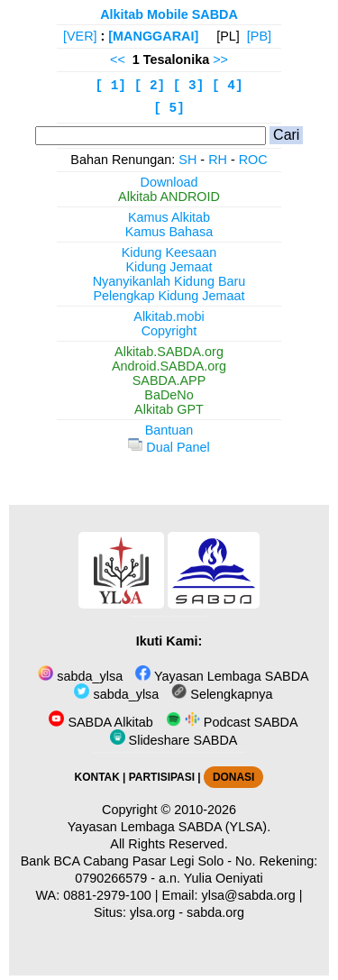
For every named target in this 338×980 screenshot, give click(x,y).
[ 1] (110, 86)
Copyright (169, 331)
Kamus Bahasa (169, 232)
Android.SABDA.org (169, 366)
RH (218, 160)
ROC (253, 160)
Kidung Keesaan (169, 252)
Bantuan (169, 430)
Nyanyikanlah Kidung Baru (169, 281)
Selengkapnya (222, 694)
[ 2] (150, 86)
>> (220, 60)
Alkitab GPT (169, 409)
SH (187, 160)
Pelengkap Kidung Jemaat (169, 296)
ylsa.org (152, 912)
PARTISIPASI (162, 777)
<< (118, 60)
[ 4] (228, 86)
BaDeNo (169, 395)
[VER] (80, 36)
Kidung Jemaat (169, 267)
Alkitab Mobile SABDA (169, 14)
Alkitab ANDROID (169, 197)
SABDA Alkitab (100, 722)
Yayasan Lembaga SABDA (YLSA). (169, 827)
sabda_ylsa (80, 676)
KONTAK (97, 777)
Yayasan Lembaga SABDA (222, 676)
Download (169, 182)
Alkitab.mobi (169, 316)
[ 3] (189, 86)
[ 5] (169, 108)
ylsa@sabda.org (249, 895)
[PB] (259, 36)
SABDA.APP (169, 380)
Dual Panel (169, 447)
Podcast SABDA (232, 722)
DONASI (233, 777)
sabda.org (215, 912)
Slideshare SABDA (174, 740)
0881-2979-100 (107, 895)
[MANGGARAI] (153, 36)
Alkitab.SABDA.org (169, 352)
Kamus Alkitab (169, 217)
